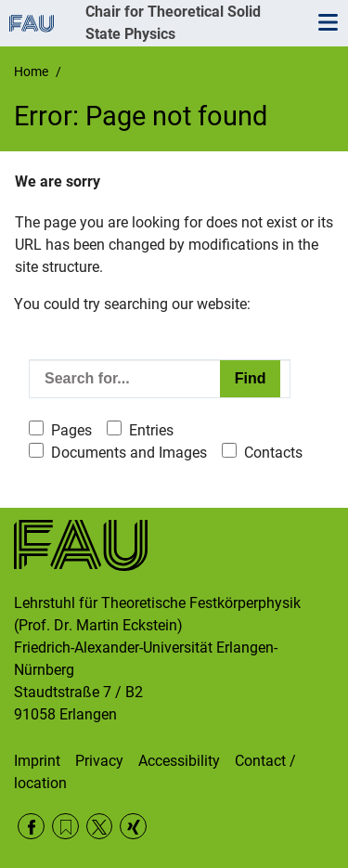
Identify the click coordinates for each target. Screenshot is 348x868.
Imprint (37, 761)
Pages (71, 430)
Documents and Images (129, 453)
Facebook (31, 827)
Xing (133, 827)
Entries (151, 430)
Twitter (100, 827)
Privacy (99, 761)
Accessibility (179, 761)
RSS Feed (65, 827)
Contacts (273, 453)
